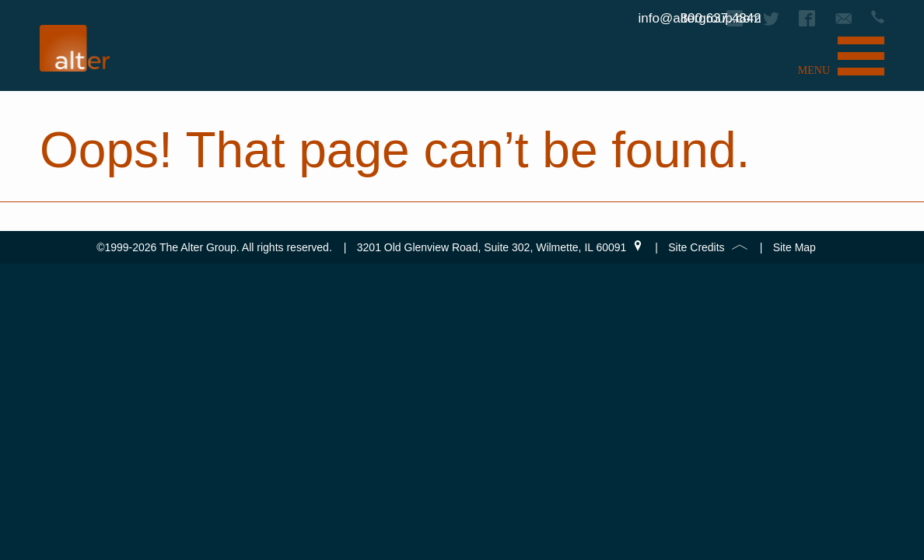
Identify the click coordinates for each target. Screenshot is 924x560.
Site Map (794, 247)
